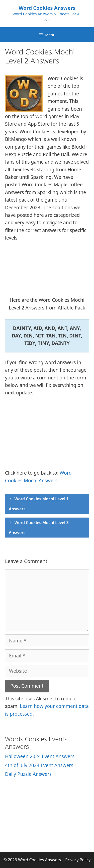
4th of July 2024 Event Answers (39, 765)
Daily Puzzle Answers (28, 774)
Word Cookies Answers (47, 8)
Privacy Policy (78, 860)
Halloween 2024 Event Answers (40, 756)
